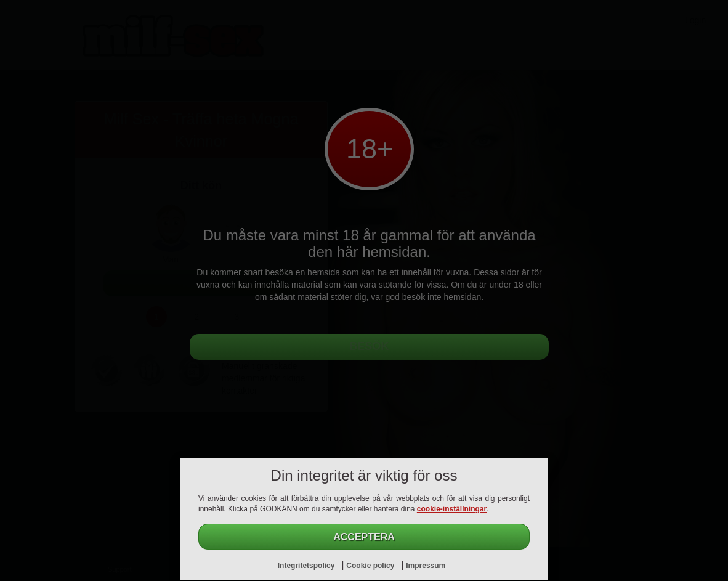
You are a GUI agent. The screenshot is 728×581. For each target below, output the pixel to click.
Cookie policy (371, 566)
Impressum (426, 566)
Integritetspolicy (307, 566)
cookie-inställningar (452, 509)
